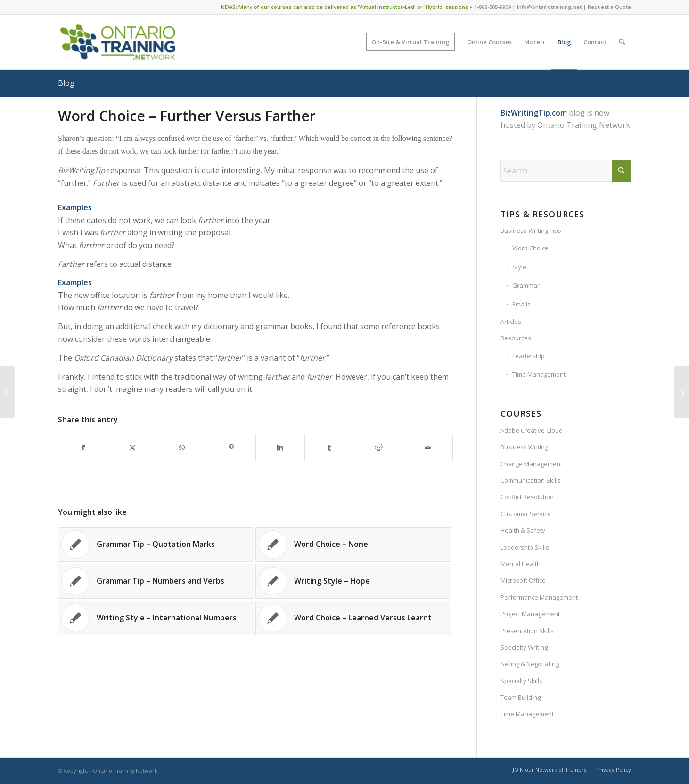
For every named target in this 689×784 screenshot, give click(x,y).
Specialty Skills (521, 681)
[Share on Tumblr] (329, 447)
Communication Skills (531, 480)
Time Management (539, 374)
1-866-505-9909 (492, 7)
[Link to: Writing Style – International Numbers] (156, 618)
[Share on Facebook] (83, 447)
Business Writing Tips (531, 231)
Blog (66, 83)
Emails (521, 304)
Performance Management (539, 597)
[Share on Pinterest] (231, 447)
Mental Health (521, 564)
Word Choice (530, 248)
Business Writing (524, 447)
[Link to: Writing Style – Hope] (353, 581)
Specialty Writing (524, 647)
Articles (511, 322)
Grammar (526, 285)
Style (519, 267)
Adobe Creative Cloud (532, 430)
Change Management (531, 464)
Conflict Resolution (527, 497)
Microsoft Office (523, 580)
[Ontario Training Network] (118, 42)
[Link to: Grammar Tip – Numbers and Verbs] (156, 581)
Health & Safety (523, 530)
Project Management (530, 614)
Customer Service (526, 514)
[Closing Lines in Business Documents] (7, 392)
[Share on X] (133, 447)
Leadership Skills (525, 547)
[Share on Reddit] (379, 447)
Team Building (521, 697)
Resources (516, 338)
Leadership (529, 356)
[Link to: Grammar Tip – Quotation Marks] (156, 545)
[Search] (622, 42)
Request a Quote (609, 7)
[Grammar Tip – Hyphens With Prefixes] (682, 392)
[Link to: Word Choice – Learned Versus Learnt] (353, 618)
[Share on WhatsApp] (182, 447)
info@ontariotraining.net (549, 7)
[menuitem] (410, 42)
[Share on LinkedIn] (280, 447)
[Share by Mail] (428, 447)
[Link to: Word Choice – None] (353, 545)
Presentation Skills (527, 631)
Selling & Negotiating (530, 664)
